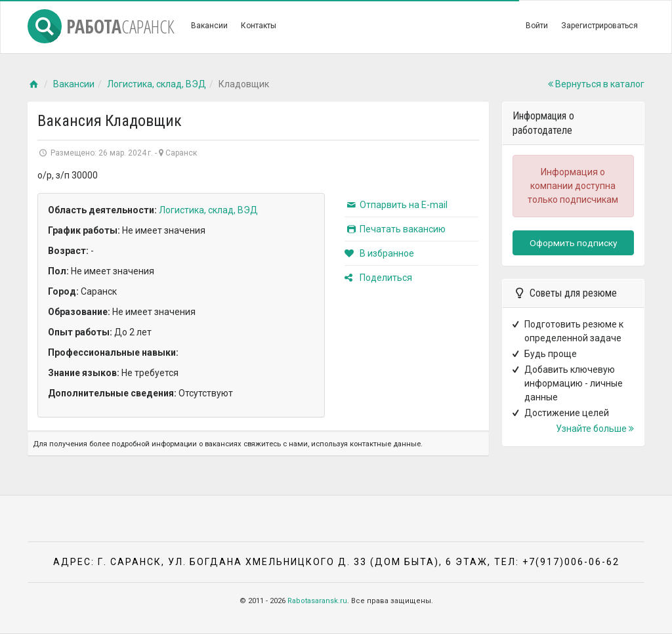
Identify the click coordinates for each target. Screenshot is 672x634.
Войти (537, 26)
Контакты (259, 26)
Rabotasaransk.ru (317, 601)
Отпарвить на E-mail (396, 205)
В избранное (379, 253)
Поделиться (378, 278)
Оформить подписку (573, 243)
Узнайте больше (595, 429)
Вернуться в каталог (596, 84)
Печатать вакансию (395, 229)
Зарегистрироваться (599, 26)
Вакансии (209, 26)
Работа (101, 26)
